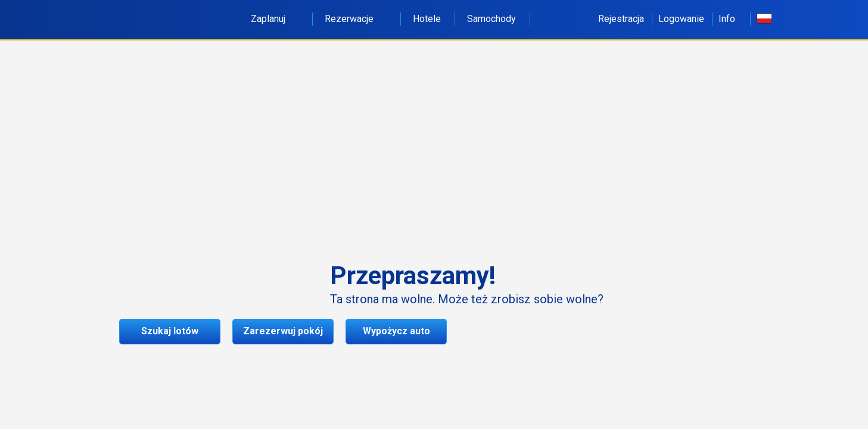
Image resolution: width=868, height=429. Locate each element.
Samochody (491, 19)
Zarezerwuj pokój (283, 331)
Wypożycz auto (396, 331)
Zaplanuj (275, 19)
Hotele (427, 19)
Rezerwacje (356, 19)
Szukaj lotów (170, 331)
